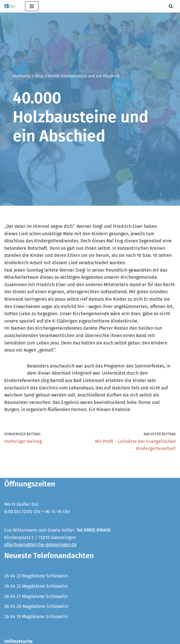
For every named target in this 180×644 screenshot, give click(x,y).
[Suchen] (171, 6)
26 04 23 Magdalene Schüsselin (36, 576)
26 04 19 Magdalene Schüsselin (36, 617)
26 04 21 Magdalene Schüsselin (36, 596)
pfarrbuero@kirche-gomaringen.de (41, 545)
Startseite (22, 76)
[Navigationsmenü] (32, 6)
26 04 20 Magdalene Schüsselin (36, 606)
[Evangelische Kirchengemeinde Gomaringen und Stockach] (10, 6)
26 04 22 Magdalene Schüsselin (36, 586)
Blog (39, 76)
